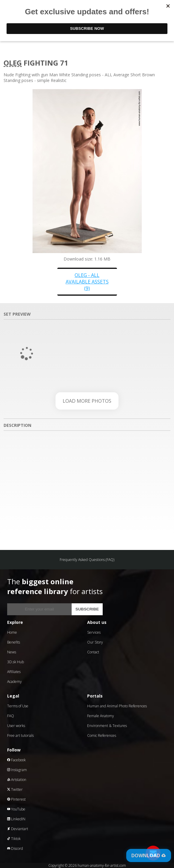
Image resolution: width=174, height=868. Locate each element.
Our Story (95, 642)
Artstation (17, 780)
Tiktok (14, 839)
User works (16, 726)
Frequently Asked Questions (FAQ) (87, 560)
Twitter (15, 789)
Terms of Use (18, 706)
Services (94, 632)
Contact (93, 652)
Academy (14, 682)
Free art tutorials (20, 736)
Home (12, 632)
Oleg (13, 63)
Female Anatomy (101, 716)
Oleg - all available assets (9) (87, 282)
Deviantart (18, 829)
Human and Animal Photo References (117, 706)
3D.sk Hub (16, 662)
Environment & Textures (107, 726)
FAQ (11, 716)
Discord (15, 848)
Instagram (17, 770)
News (12, 652)
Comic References (102, 736)
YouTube (16, 809)
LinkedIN (16, 819)
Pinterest (16, 799)
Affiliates (14, 672)
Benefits (14, 642)
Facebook (16, 760)
